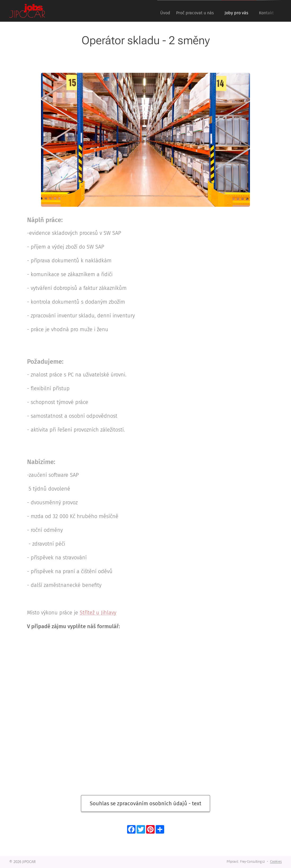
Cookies (276, 862)
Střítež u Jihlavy (98, 613)
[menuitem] (156, 11)
